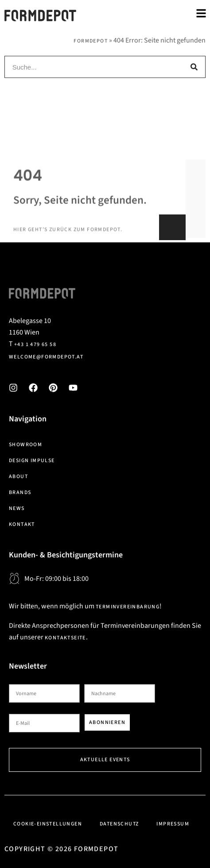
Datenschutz (119, 824)
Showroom (25, 445)
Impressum (173, 824)
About (18, 477)
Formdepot (91, 41)
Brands (20, 492)
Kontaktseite (65, 638)
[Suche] (194, 67)
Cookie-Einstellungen (48, 824)
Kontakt (22, 524)
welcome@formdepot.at (46, 357)
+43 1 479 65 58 (35, 344)
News (17, 508)
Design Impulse (32, 461)
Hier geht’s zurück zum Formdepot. (68, 247)
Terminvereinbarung (128, 607)
